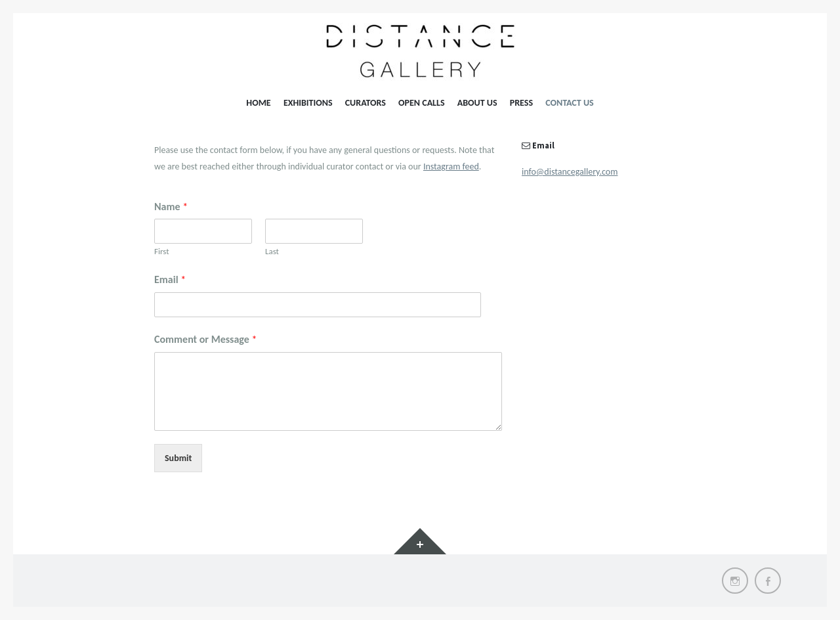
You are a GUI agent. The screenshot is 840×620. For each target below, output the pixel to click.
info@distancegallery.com (570, 172)
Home (258, 103)
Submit (178, 458)
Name (171, 207)
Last (272, 251)
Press (521, 103)
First (162, 251)
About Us (477, 103)
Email (170, 279)
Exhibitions (308, 103)
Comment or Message (205, 339)
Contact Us (569, 103)
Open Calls (422, 103)
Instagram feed (451, 166)
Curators (366, 103)
